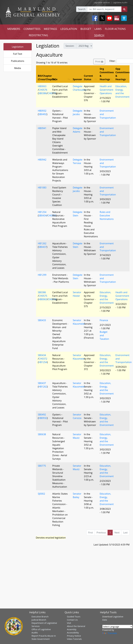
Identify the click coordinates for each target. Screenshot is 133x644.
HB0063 (42, 86)
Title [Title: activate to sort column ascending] (55, 79)
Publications (18, 61)
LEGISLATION (69, 29)
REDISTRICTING (38, 35)
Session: (70, 46)
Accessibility (73, 633)
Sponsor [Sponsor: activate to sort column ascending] (77, 79)
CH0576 (43, 90)
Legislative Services (102, 2)
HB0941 (42, 128)
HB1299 (42, 275)
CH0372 (52, 215)
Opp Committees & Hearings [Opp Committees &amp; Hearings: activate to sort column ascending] (122, 74)
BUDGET (86, 29)
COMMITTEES (32, 29)
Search (82, 9)
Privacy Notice (74, 636)
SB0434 (43, 215)
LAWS (98, 29)
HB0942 (42, 160)
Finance (104, 320)
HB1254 (42, 212)
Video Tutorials (74, 639)
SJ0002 (41, 494)
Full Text (18, 54)
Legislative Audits (120, 2)
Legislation (18, 47)
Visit (69, 623)
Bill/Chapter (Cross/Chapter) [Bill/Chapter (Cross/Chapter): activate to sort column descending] (44, 78)
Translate (110, 633)
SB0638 (42, 434)
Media (18, 68)
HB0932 (42, 111)
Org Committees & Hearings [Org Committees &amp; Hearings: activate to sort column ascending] (107, 74)
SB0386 (43, 93)
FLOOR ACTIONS (115, 29)
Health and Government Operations (107, 90)
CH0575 (52, 93)
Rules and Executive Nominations (107, 215)
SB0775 (42, 466)
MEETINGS (50, 29)
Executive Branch (40, 616)
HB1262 (42, 243)
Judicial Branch (39, 620)
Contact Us (72, 620)
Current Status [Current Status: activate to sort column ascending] (88, 78)
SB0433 (42, 320)
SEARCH (99, 35)
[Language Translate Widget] (117, 627)
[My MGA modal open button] (116, 18)
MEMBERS (14, 29)
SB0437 (43, 247)
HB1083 (42, 188)
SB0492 (43, 114)
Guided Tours (74, 616)
